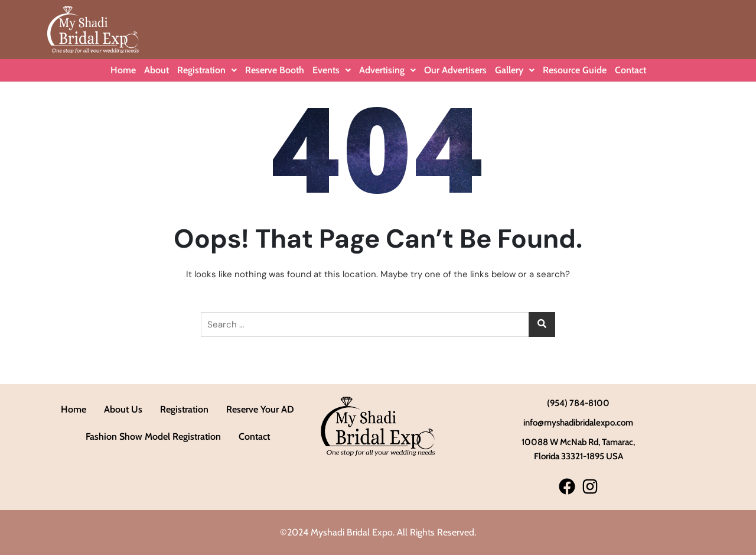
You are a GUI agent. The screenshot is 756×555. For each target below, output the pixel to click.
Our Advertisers (455, 70)
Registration (207, 70)
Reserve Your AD (260, 409)
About (157, 70)
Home (123, 70)
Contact (630, 70)
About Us (123, 409)
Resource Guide (575, 70)
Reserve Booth (275, 70)
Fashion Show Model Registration (153, 436)
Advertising (387, 70)
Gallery (515, 70)
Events (332, 70)
